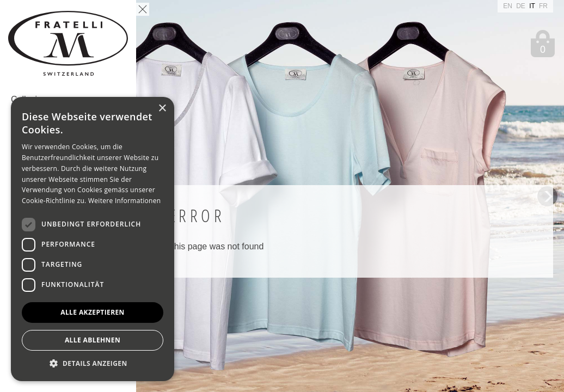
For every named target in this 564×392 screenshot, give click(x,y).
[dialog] (93, 239)
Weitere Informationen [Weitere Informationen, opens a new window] (125, 201)
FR (543, 6)
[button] (93, 364)
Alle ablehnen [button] (93, 340)
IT (533, 6)
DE (522, 6)
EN (508, 6)
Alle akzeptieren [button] (93, 312)
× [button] (162, 109)
